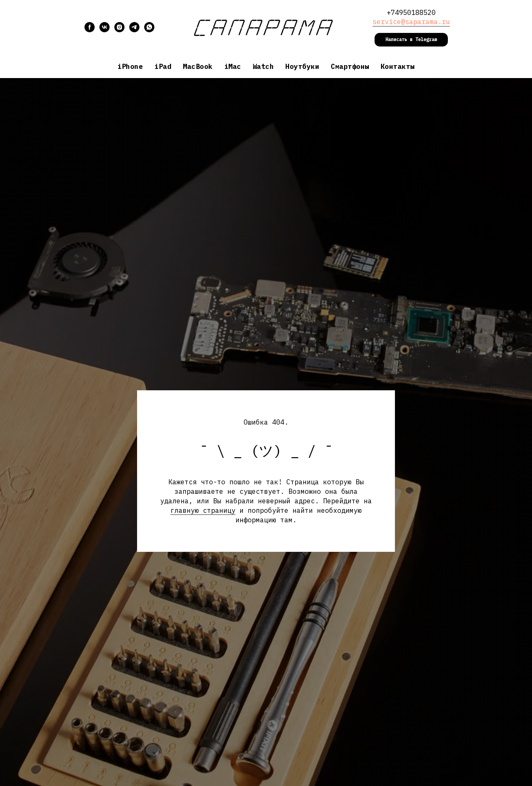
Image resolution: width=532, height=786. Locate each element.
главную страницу (203, 510)
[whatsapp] (149, 30)
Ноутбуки (302, 66)
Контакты (398, 66)
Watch (263, 66)
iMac (233, 66)
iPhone (130, 66)
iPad (163, 66)
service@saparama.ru (411, 22)
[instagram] (119, 30)
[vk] (104, 30)
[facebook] (90, 30)
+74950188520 (411, 12)
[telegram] (134, 30)
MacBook (198, 66)
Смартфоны (350, 66)
